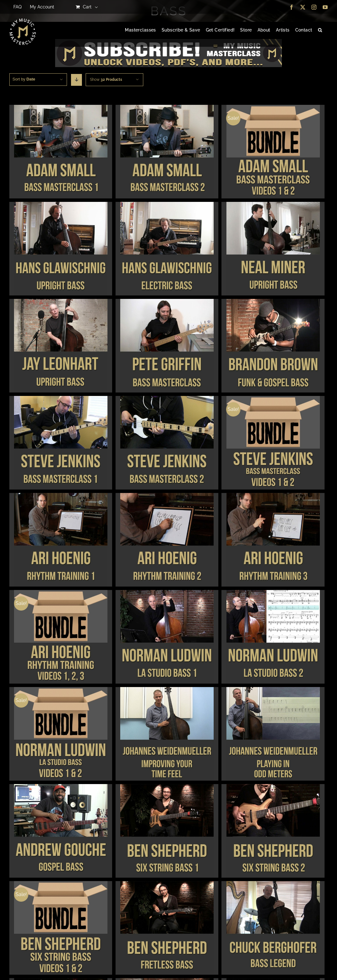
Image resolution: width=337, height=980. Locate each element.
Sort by (24, 79)
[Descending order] (76, 80)
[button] (320, 30)
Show (106, 80)
